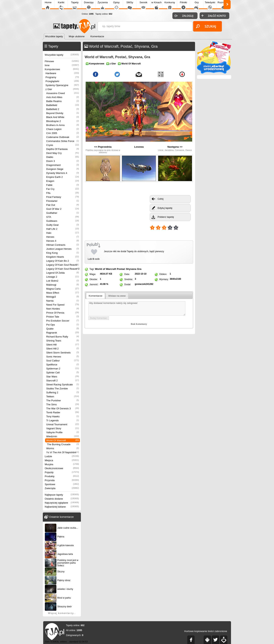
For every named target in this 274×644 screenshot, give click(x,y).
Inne (62, 65)
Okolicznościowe (62, 468)
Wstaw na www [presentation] (117, 296)
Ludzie (62, 456)
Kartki (61, 2)
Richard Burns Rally (63, 337)
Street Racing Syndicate (63, 385)
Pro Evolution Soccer (63, 321)
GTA (63, 217)
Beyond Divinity (63, 113)
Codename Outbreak (63, 137)
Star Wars (63, 377)
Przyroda (62, 480)
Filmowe (62, 61)
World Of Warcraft (63, 440)
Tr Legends (63, 420)
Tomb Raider (63, 412)
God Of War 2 (63, 209)
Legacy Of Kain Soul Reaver (63, 265)
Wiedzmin (63, 436)
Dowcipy (89, 2)
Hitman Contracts (63, 245)
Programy (62, 77)
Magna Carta (63, 289)
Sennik (144, 2)
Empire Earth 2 (63, 177)
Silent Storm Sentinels (63, 353)
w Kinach (156, 2)
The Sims (63, 404)
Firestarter (63, 201)
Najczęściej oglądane (62, 503)
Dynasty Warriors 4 (63, 173)
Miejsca (62, 460)
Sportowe (62, 484)
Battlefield (63, 105)
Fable (63, 185)
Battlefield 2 (63, 109)
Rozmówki (223, 2)
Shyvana (131, 269)
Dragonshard (63, 165)
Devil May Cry (63, 153)
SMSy (130, 2)
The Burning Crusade (63, 444)
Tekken (63, 396)
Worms (63, 448)
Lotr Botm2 (63, 281)
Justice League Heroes (63, 249)
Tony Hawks (63, 416)
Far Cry (63, 189)
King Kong (63, 253)
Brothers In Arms (63, 125)
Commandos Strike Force (63, 141)
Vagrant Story (63, 428)
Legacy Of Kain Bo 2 (63, 261)
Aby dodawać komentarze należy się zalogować (137, 308)
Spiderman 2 (63, 369)
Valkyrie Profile (63, 432)
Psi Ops (63, 325)
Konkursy (170, 2)
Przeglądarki (62, 81)
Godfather (63, 213)
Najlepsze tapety (62, 495)
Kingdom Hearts (63, 257)
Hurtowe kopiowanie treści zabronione (206, 631)
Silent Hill (63, 345)
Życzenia (103, 2)
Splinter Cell (63, 373)
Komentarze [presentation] (96, 296)
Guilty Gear (63, 225)
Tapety (75, 2)
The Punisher (63, 400)
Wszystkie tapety (62, 55)
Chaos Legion (63, 129)
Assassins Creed (63, 93)
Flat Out (63, 205)
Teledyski (210, 2)
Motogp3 (63, 297)
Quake (63, 329)
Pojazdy (62, 472)
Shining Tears (63, 341)
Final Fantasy (63, 197)
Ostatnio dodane (62, 499)
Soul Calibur (63, 361)
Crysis (63, 145)
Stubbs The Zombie (63, 389)
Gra (139, 269)
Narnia (63, 301)
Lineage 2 (63, 277)
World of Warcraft (106, 269)
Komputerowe (62, 69)
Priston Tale (63, 317)
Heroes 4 (63, 241)
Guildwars (63, 221)
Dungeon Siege (63, 169)
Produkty (62, 476)
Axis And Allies (63, 97)
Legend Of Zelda (63, 273)
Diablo (63, 157)
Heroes (63, 237)
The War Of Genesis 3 (63, 408)
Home (48, 2)
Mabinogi (63, 285)
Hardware (62, 73)
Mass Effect (63, 293)
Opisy (116, 2)
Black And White (63, 117)
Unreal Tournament (63, 424)
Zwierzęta (62, 488)
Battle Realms (63, 101)
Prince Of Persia (63, 313)
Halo (63, 233)
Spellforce (63, 365)
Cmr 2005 (63, 133)
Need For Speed (63, 305)
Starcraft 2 (63, 381)
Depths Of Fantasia (63, 149)
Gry (197, 2)
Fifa (63, 193)
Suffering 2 (63, 392)
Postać (121, 269)
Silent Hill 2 (63, 349)
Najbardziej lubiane (62, 507)
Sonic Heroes (63, 357)
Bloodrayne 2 (63, 121)
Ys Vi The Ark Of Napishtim (63, 452)
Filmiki (183, 2)
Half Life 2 (63, 229)
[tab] (96, 296)
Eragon (63, 181)
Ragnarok (63, 333)
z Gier (62, 89)
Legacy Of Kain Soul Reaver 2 (63, 269)
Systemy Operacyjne (62, 85)
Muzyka (62, 464)
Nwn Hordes (63, 309)
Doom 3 (63, 161)
